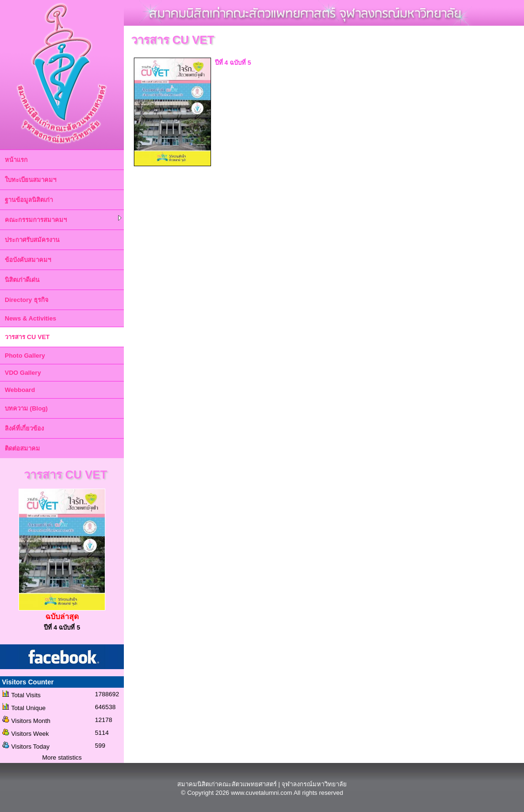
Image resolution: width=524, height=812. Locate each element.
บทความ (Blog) (26, 408)
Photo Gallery (25, 356)
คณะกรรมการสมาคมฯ (63, 219)
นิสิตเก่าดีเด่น (22, 280)
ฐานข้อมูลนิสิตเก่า (29, 200)
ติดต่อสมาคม (22, 448)
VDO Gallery (23, 373)
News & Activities (30, 318)
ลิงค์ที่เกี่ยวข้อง (24, 428)
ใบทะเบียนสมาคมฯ (30, 180)
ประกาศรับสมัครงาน (32, 240)
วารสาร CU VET (27, 337)
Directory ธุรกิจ (27, 300)
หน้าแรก (16, 160)
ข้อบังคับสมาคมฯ (28, 260)
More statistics (62, 757)
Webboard (20, 390)
